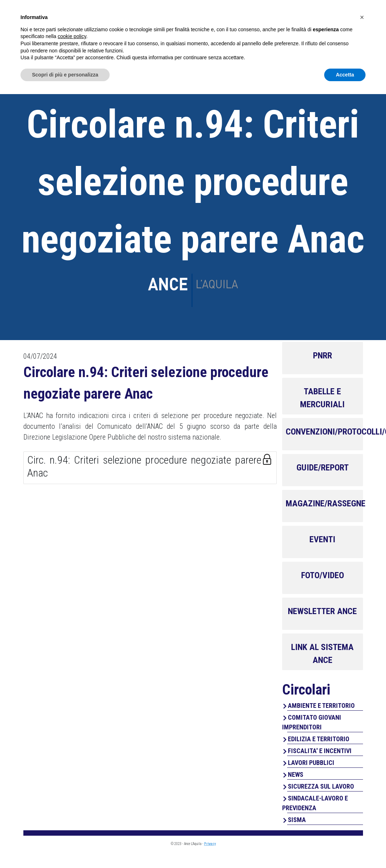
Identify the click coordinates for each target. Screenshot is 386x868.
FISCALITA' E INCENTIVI (320, 751)
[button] (362, 791)
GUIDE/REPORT (323, 468)
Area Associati (323, 13)
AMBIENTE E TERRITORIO (321, 705)
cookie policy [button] (72, 810)
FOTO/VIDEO (323, 575)
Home (160, 36)
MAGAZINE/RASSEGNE (326, 503)
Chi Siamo (195, 36)
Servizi (234, 36)
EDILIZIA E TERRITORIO (319, 739)
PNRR (323, 356)
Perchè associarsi (288, 36)
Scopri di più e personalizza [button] (65, 848)
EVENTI (322, 539)
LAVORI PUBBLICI (311, 763)
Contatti (347, 36)
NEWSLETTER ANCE (322, 611)
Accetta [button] (345, 848)
